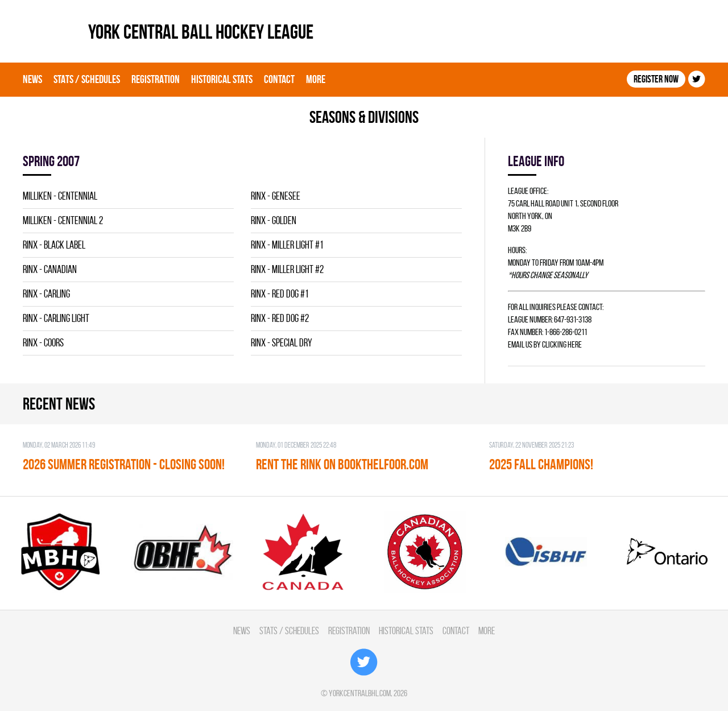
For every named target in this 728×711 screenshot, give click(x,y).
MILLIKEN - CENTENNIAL (60, 196)
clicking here (562, 344)
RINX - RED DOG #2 (280, 318)
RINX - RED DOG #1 (280, 294)
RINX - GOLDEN (274, 220)
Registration (156, 79)
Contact (279, 79)
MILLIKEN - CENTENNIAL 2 (63, 220)
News (32, 79)
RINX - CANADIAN (50, 269)
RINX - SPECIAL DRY (282, 343)
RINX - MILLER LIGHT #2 (287, 269)
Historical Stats (222, 79)
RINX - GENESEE (276, 196)
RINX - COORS (43, 343)
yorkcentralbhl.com (360, 693)
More (316, 79)
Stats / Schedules (87, 79)
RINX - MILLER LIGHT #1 (287, 245)
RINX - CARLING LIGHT (56, 318)
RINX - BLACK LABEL (54, 245)
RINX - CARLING (46, 294)
